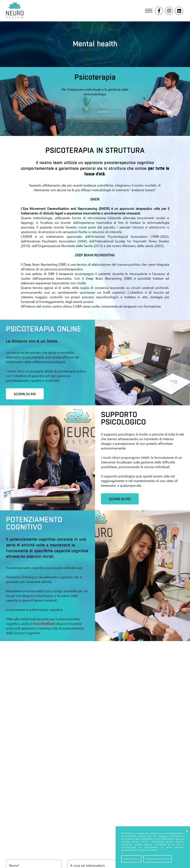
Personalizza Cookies (157, 859)
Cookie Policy (131, 859)
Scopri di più (25, 394)
